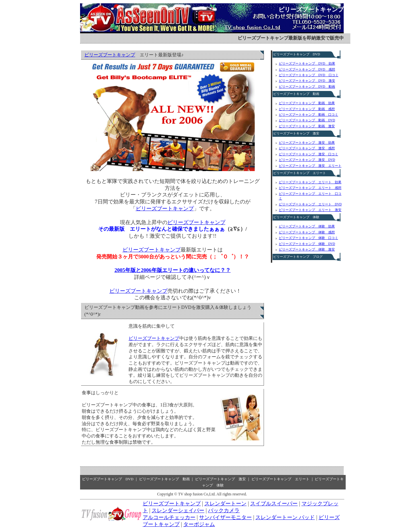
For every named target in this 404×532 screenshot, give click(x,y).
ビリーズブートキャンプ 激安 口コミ (308, 154)
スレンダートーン (225, 503)
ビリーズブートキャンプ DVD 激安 (307, 81)
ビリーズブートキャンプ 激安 (296, 133)
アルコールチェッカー (169, 517)
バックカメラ (224, 510)
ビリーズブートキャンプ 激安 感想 (307, 148)
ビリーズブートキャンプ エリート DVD (310, 204)
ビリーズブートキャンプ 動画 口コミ (308, 115)
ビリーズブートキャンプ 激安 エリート (310, 166)
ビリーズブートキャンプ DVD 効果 (307, 63)
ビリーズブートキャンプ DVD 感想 (307, 69)
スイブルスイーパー (274, 503)
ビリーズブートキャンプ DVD (297, 54)
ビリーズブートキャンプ (311, 10)
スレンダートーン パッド (285, 517)
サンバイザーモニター (225, 517)
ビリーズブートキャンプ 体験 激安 (307, 249)
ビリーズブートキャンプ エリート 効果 (310, 182)
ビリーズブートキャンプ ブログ (298, 257)
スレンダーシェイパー (178, 510)
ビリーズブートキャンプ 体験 (296, 217)
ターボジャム (199, 524)
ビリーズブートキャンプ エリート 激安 (310, 210)
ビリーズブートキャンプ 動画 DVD (307, 120)
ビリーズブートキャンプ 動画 (296, 94)
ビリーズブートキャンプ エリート (300, 173)
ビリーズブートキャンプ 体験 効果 (307, 226)
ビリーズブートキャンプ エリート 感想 (310, 188)
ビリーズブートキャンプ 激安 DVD (307, 160)
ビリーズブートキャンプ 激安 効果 (307, 143)
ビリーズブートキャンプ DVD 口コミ (309, 75)
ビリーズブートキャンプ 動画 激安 (307, 126)
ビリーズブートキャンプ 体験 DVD (307, 244)
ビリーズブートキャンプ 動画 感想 (307, 109)
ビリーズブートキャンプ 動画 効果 (307, 103)
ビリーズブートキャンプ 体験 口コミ (308, 238)
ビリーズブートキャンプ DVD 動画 (307, 87)
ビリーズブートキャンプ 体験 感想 (307, 232)
